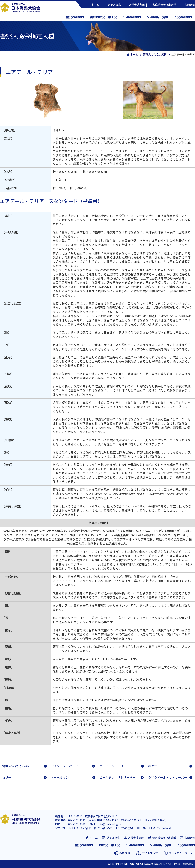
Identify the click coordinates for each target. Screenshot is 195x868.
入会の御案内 (183, 17)
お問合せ (190, 838)
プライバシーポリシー (182, 853)
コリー (7, 777)
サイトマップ (150, 853)
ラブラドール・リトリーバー (167, 777)
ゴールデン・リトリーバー (117, 777)
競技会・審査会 (109, 845)
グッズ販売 (113, 838)
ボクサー (154, 766)
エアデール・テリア (113, 766)
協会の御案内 (75, 17)
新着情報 (125, 853)
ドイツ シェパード (64, 766)
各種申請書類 (136, 838)
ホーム (133, 54)
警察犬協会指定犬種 (16, 766)
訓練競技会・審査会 (103, 17)
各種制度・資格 (157, 17)
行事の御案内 (132, 17)
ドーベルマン (60, 777)
